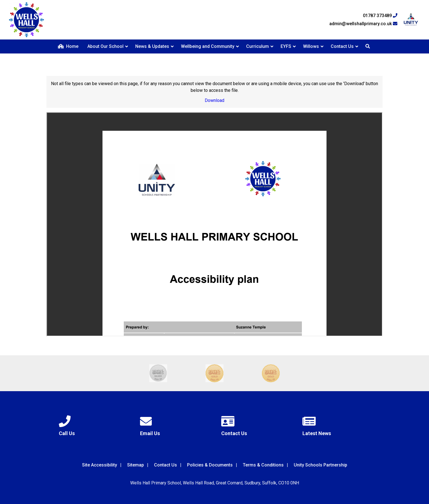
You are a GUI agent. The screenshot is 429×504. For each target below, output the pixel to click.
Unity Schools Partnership (320, 465)
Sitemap (136, 465)
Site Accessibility (100, 465)
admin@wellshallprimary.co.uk (363, 24)
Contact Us (342, 46)
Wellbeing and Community (208, 46)
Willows (311, 46)
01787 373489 (380, 16)
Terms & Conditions (263, 465)
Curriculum (257, 46)
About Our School (105, 46)
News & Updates (152, 46)
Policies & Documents (210, 465)
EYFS (286, 46)
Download (214, 100)
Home (68, 46)
